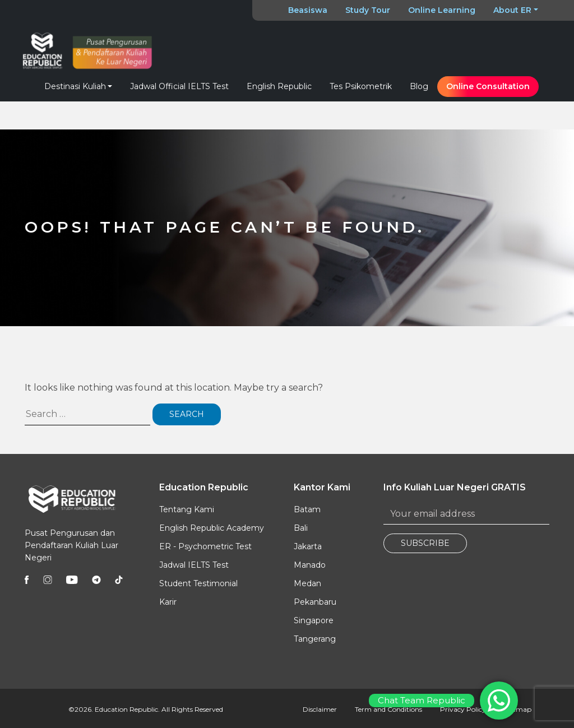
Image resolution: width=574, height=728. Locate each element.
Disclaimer (320, 709)
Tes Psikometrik (361, 86)
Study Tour (368, 10)
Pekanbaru (315, 602)
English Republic (279, 86)
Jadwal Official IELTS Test (179, 86)
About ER (512, 10)
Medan (307, 583)
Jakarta (308, 546)
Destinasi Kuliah (75, 86)
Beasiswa (308, 10)
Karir (168, 602)
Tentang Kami (187, 509)
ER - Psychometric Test (205, 546)
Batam (307, 509)
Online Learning (442, 10)
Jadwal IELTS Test (194, 565)
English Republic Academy (212, 528)
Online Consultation (488, 86)
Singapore (314, 620)
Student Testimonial (198, 583)
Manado (310, 565)
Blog (419, 86)
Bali (301, 528)
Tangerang (315, 639)
